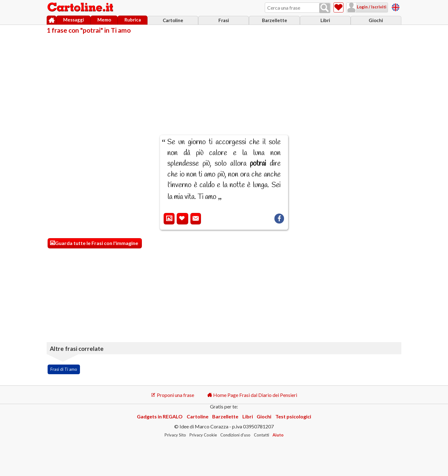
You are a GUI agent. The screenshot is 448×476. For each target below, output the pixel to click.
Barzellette (275, 20)
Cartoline (173, 20)
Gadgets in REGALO (160, 416)
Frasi (224, 20)
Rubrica (133, 20)
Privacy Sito (175, 435)
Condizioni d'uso (235, 435)
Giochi (376, 20)
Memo (104, 20)
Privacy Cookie (203, 435)
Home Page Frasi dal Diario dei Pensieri (252, 395)
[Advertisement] (224, 80)
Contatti (261, 435)
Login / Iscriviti (371, 7)
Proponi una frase (173, 395)
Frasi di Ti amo (64, 369)
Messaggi (74, 20)
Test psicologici (293, 416)
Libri (325, 20)
